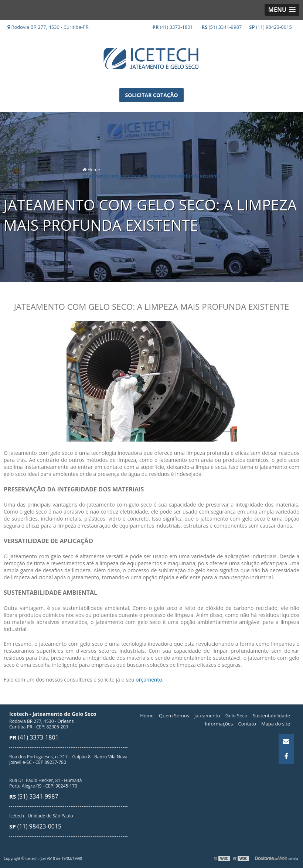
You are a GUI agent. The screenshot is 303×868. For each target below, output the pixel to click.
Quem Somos (174, 715)
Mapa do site (276, 723)
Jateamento (207, 715)
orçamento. (149, 679)
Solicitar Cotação (151, 95)
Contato (247, 723)
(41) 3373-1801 (173, 27)
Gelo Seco (236, 715)
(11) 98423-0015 (270, 27)
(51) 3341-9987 (222, 27)
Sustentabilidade (271, 715)
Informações (219, 723)
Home (147, 715)
